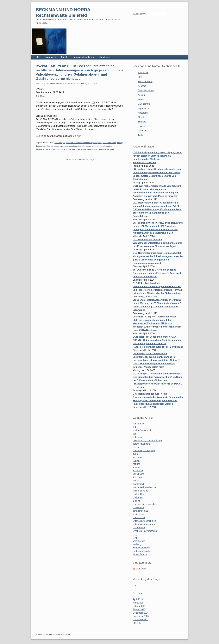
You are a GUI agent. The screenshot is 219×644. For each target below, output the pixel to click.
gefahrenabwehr (107, 146)
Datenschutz (144, 104)
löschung (137, 477)
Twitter (141, 135)
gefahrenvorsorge (43, 149)
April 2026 (138, 599)
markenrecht (139, 484)
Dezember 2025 (141, 613)
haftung (136, 464)
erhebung (96, 146)
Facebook (143, 131)
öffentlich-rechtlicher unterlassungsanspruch (84, 143)
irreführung (138, 471)
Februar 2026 (139, 606)
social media (139, 514)
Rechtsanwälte (145, 81)
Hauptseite (104, 57)
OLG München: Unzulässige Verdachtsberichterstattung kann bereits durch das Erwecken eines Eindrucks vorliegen (158, 243)
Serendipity (50, 634)
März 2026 (138, 603)
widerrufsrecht (140, 554)
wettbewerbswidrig (142, 551)
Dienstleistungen (146, 90)
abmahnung (139, 424)
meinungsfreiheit (141, 491)
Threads (142, 122)
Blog (38, 57)
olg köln (137, 501)
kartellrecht (138, 474)
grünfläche (55, 149)
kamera (63, 149)
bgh (135, 434)
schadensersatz (141, 511)
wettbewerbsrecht (141, 548)
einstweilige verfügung (144, 450)
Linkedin (142, 126)
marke (136, 481)
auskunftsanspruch (142, 430)
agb (135, 427)
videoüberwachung (106, 149)
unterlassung (139, 518)
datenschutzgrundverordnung (58, 146)
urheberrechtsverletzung (145, 531)
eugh (135, 454)
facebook (137, 457)
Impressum (50, 57)
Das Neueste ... (140, 619)
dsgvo (88, 146)
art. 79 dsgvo (60, 143)
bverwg (120, 143)
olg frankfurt (139, 494)
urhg (135, 534)
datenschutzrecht (78, 146)
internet (136, 467)
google (136, 461)
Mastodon (143, 113)
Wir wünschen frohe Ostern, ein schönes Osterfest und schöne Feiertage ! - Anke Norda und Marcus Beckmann (157, 273)
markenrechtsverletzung (145, 487)
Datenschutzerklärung (84, 57)
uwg (135, 538)
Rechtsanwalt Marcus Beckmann (63, 83)
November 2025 (141, 616)
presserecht (139, 507)
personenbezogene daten (145, 504)
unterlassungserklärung (144, 524)
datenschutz (41, 146)
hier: (79, 136)
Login (135, 585)
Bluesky (142, 117)
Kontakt (64, 57)
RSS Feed (141, 569)
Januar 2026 (139, 609)
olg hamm (138, 497)
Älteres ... (137, 623)
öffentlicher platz (109, 143)
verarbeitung (92, 149)
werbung (137, 544)
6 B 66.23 (41, 96)
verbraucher (139, 541)
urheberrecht (139, 528)
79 (94, 102)
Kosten (141, 95)
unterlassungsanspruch (77, 149)
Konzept (142, 86)
